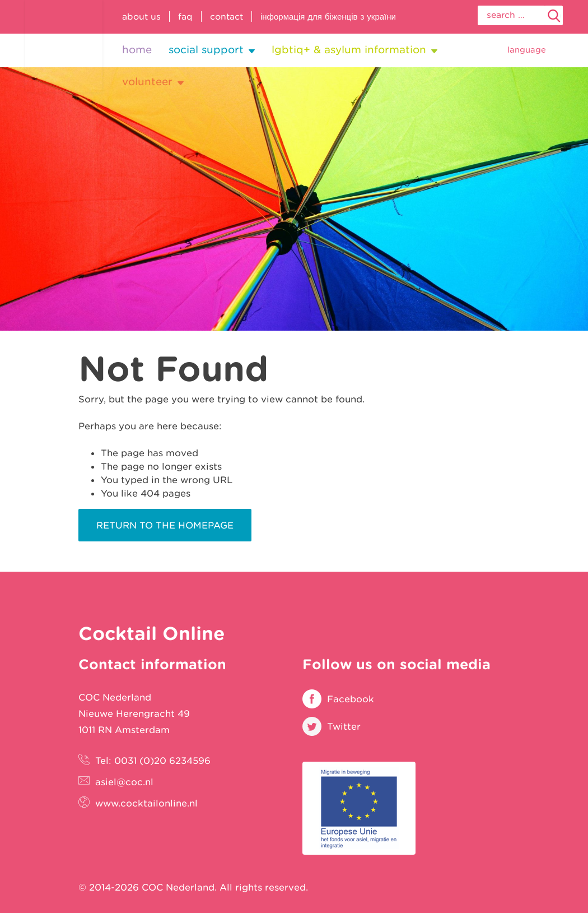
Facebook (351, 699)
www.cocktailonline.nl (146, 803)
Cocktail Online (64, 46)
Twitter (344, 726)
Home (137, 50)
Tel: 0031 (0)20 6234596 (153, 761)
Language (527, 50)
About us (141, 17)
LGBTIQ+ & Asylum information (349, 50)
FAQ (185, 17)
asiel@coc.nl (124, 782)
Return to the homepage (165, 525)
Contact (227, 17)
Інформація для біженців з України (328, 17)
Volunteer (147, 82)
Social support (206, 50)
